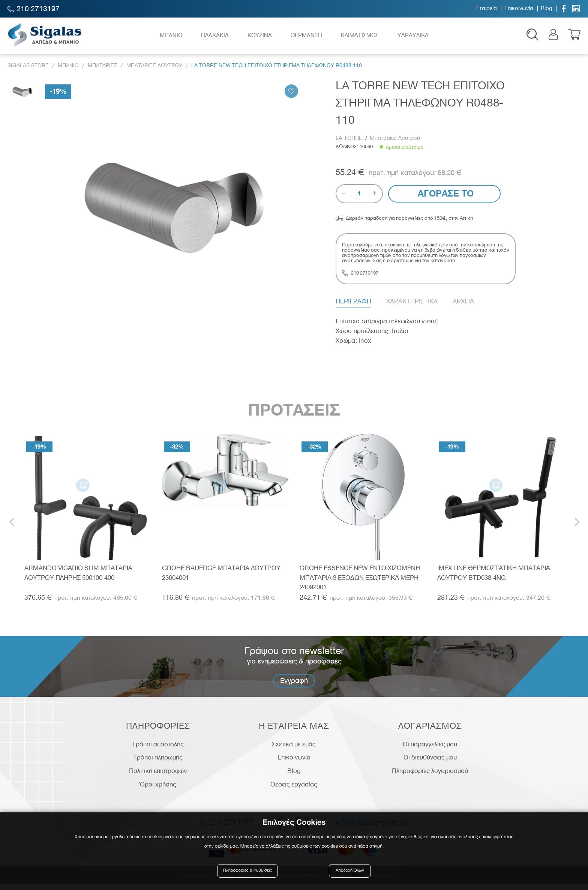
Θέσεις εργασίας (294, 789)
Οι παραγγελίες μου (430, 749)
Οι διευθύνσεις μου (430, 763)
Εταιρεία (487, 9)
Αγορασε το (445, 199)
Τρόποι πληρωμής (158, 763)
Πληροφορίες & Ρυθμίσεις (249, 872)
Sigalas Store (28, 71)
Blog (547, 9)
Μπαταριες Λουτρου (154, 71)
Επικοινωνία (519, 9)
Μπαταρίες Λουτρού (395, 144)
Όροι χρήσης (158, 789)
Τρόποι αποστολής (158, 749)
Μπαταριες (103, 71)
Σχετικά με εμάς (294, 749)
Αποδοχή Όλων (350, 872)
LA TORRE (350, 144)
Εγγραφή (294, 686)
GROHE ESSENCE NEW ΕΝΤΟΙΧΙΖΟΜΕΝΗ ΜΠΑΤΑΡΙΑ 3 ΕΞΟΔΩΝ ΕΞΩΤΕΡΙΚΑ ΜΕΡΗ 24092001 (360, 583)
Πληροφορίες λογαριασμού (430, 776)
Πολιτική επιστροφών (158, 776)
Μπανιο (68, 71)
